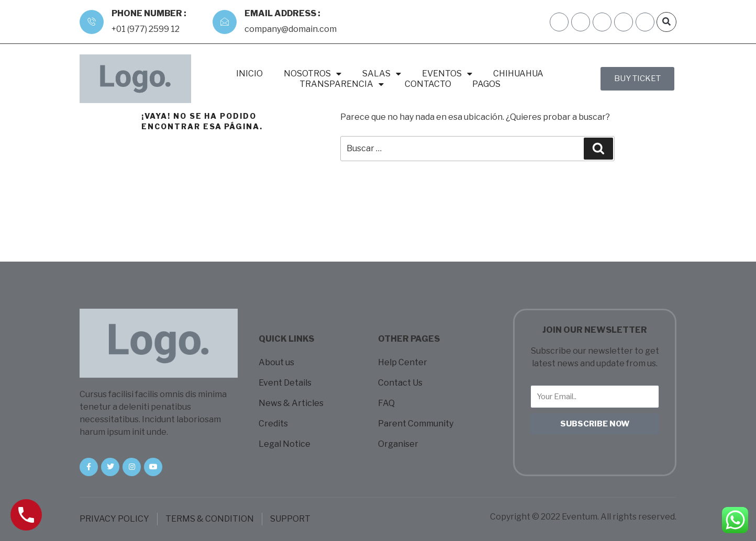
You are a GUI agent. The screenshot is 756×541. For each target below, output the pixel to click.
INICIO (249, 74)
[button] (666, 22)
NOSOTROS (313, 74)
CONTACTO (428, 84)
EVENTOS (447, 74)
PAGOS (486, 84)
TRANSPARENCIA (342, 84)
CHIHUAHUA (518, 74)
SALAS (382, 74)
